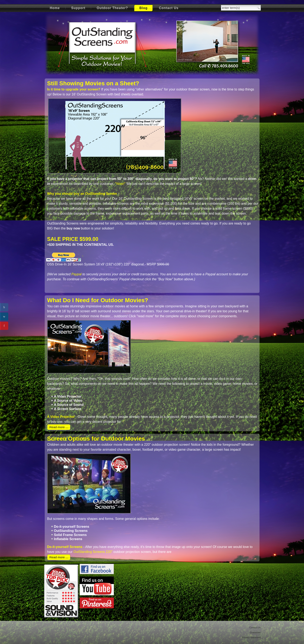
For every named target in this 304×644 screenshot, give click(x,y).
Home (55, 8)
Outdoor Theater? (112, 8)
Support (78, 8)
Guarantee (255, 632)
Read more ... (59, 427)
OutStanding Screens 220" (93, 552)
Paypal (76, 274)
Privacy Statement (251, 637)
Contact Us (169, 8)
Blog (143, 8)
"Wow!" (120, 184)
